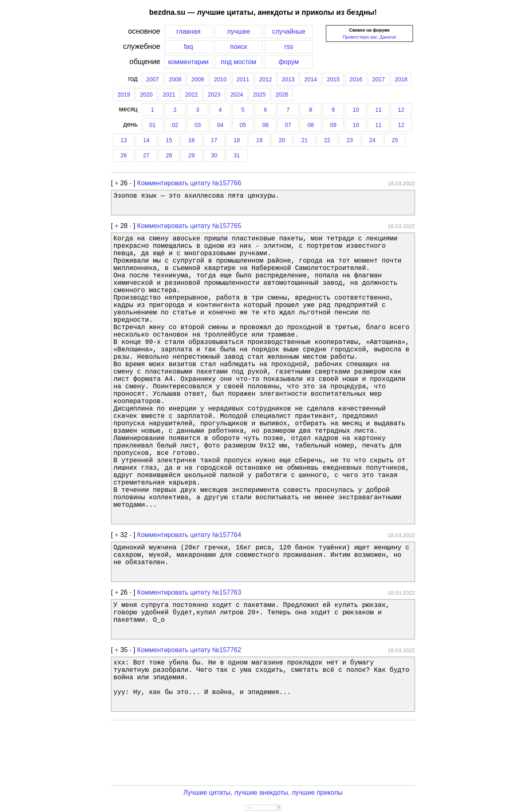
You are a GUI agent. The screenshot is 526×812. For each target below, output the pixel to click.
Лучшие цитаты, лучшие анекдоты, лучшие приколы (263, 792)
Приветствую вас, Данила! (369, 37)
